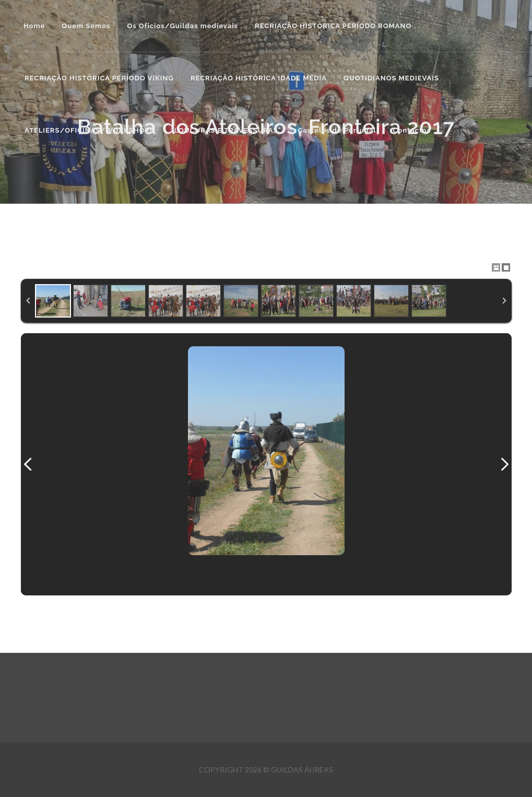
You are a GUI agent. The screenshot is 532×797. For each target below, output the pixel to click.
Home (34, 26)
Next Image (504, 464)
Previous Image (28, 464)
